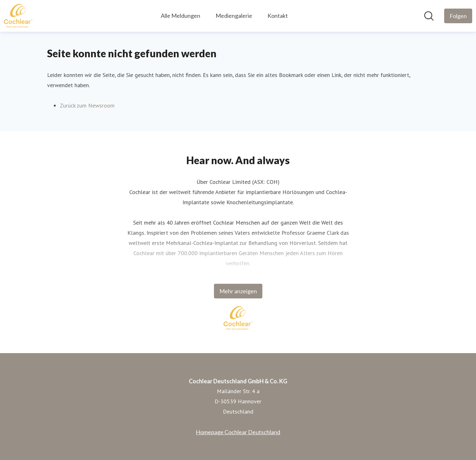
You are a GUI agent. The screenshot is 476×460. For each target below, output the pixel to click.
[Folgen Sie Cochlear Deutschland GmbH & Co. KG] (458, 16)
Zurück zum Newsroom (87, 105)
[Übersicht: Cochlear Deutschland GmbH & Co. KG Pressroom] (18, 16)
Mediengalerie (234, 16)
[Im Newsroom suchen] (429, 16)
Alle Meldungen (181, 16)
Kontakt (278, 16)
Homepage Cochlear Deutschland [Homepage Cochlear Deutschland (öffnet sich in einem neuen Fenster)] (238, 432)
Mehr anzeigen (238, 291)
